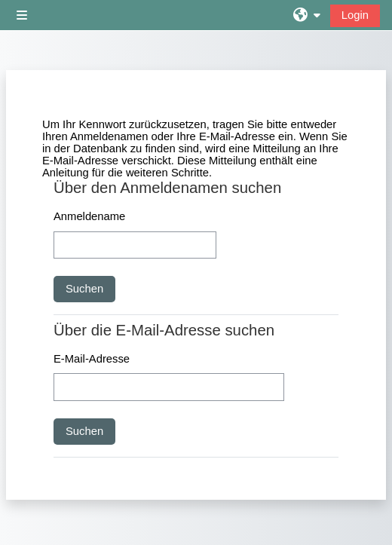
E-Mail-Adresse (92, 359)
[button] (307, 15)
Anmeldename (89, 216)
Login (355, 15)
